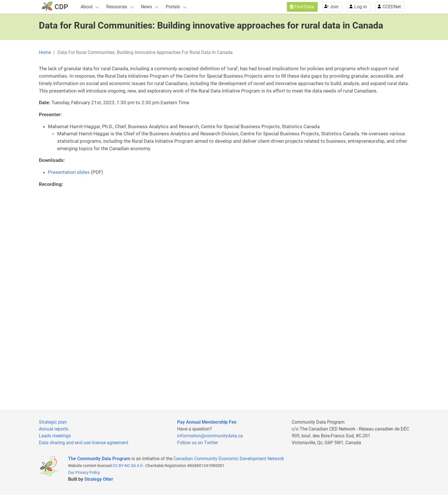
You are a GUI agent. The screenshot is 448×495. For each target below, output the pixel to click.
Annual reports (54, 429)
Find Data (304, 7)
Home (45, 52)
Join (334, 7)
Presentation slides (69, 172)
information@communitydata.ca (210, 436)
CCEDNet (392, 7)
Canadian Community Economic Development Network (229, 459)
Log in (361, 7)
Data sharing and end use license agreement (84, 443)
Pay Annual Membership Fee (207, 422)
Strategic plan (53, 422)
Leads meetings (55, 436)
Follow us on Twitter (198, 443)
